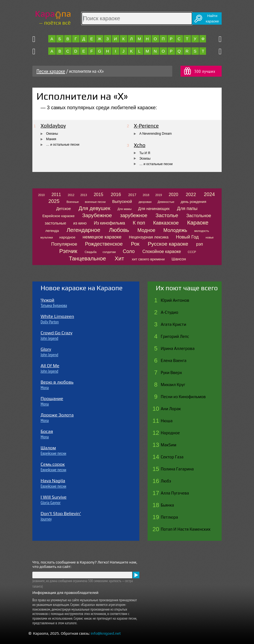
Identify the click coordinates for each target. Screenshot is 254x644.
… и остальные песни (63, 145)
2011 (56, 195)
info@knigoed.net (106, 633)
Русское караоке (168, 244)
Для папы (187, 209)
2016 (116, 195)
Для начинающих (154, 209)
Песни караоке (51, 71)
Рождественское (104, 244)
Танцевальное (87, 258)
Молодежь (175, 230)
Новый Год (187, 237)
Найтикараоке (212, 18)
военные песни (95, 202)
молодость (202, 231)
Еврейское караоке (59, 216)
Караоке (198, 223)
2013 (84, 195)
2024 (209, 194)
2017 (132, 195)
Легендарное (84, 230)
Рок (135, 244)
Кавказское (166, 223)
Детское (63, 209)
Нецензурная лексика (149, 237)
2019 (159, 195)
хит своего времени (148, 259)
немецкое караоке (102, 237)
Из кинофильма (109, 223)
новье (209, 237)
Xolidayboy (53, 126)
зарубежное (134, 215)
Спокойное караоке (162, 251)
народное (67, 237)
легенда (52, 231)
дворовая (145, 202)
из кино (80, 223)
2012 (71, 195)
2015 (99, 195)
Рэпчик (68, 251)
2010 (41, 195)
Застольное (199, 216)
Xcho (140, 145)
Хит (119, 258)
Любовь (119, 230)
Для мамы (124, 209)
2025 (54, 201)
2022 (191, 195)
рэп (200, 244)
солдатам (109, 252)
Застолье (167, 215)
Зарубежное (97, 215)
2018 (146, 195)
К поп (139, 223)
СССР (192, 252)
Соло (129, 251)
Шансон (179, 259)
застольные (55, 223)
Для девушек (95, 208)
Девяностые (166, 202)
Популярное (64, 244)
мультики (47, 237)
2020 (173, 195)
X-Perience (146, 126)
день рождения (194, 202)
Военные (73, 202)
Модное (146, 230)
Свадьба (91, 252)
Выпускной (122, 202)
